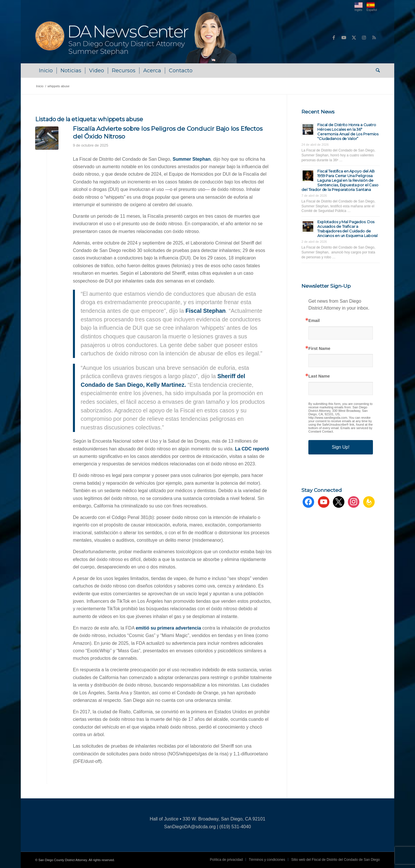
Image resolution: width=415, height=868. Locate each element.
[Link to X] (354, 37)
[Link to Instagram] (364, 37)
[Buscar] (376, 71)
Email (314, 321)
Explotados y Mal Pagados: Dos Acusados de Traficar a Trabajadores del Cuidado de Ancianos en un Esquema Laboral (347, 229)
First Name (319, 349)
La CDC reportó (252, 449)
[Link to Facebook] (334, 37)
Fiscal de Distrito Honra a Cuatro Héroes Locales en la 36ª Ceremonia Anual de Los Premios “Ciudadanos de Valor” (348, 132)
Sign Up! (341, 447)
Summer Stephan (192, 159)
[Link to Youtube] (344, 37)
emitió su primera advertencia (168, 628)
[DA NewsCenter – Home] (137, 37)
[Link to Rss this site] (374, 37)
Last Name (319, 376)
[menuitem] (46, 71)
